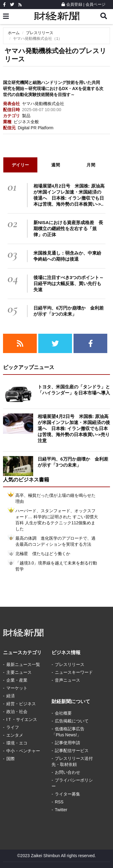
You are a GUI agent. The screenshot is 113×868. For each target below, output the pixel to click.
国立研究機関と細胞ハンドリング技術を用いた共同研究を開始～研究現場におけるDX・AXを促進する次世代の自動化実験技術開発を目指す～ (53, 88)
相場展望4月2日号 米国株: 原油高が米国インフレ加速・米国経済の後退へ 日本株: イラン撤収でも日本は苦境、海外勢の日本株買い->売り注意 (74, 429)
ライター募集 (67, 794)
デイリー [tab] (20, 165)
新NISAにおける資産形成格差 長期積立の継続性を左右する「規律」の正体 (68, 228)
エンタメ (15, 735)
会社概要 (63, 713)
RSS (59, 802)
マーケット (17, 688)
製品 (26, 116)
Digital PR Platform (36, 128)
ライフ (13, 727)
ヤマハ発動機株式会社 (43, 104)
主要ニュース (19, 672)
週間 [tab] (56, 165)
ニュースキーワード (74, 672)
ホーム (14, 33)
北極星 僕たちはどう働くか (43, 554)
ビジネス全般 (26, 122)
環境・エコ (17, 743)
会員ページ (96, 4)
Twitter (61, 810)
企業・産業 (17, 680)
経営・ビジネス (21, 704)
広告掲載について (72, 721)
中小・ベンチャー (23, 751)
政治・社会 (17, 712)
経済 (11, 696)
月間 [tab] (91, 165)
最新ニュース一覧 (23, 664)
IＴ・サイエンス (22, 719)
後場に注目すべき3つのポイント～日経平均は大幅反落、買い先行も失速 (69, 283)
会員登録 (72, 4)
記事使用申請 (67, 743)
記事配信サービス (72, 751)
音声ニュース (67, 680)
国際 (11, 759)
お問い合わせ (67, 772)
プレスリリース (40, 33)
